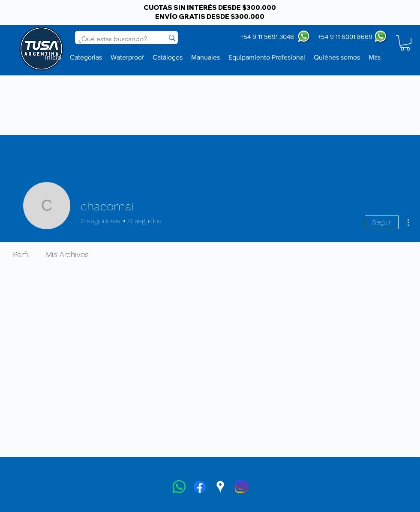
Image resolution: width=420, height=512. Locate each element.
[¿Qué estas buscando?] (113, 39)
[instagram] (241, 487)
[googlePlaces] (220, 487)
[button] (405, 43)
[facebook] (200, 487)
